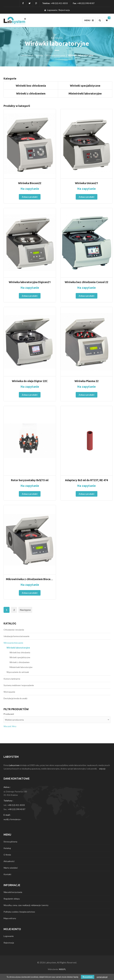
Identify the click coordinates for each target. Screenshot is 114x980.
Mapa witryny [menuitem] (10, 918)
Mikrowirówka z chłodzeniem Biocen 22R (30, 579)
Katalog (39, 55)
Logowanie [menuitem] (52, 10)
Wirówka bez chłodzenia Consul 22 (86, 282)
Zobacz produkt (30, 197)
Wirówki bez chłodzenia (31, 86)
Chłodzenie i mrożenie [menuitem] (14, 630)
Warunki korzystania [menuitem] (13, 892)
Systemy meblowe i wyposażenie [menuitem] (19, 685)
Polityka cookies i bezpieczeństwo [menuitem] (19, 912)
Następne (25, 610)
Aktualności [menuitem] (9, 861)
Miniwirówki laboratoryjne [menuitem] (21, 667)
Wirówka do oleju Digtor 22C (30, 381)
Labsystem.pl (27, 55)
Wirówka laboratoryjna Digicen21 (30, 282)
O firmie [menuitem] (7, 855)
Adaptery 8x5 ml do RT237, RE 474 (86, 480)
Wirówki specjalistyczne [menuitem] (20, 657)
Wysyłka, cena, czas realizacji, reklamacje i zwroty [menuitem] (26, 905)
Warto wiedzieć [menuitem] (11, 868)
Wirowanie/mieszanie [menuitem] (13, 643)
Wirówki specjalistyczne (85, 86)
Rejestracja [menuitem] (64, 10)
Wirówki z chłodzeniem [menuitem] (20, 662)
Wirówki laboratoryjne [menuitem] (18, 648)
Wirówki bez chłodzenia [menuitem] (20, 652)
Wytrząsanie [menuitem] (9, 692)
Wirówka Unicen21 (86, 183)
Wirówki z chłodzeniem (31, 93)
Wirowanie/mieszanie (55, 55)
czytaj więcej (102, 977)
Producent (9, 714)
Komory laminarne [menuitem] (12, 679)
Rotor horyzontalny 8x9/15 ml (30, 480)
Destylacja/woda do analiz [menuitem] (15, 698)
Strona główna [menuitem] (10, 842)
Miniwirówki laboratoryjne (85, 93)
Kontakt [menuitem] (7, 874)
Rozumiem (88, 977)
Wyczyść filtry (10, 726)
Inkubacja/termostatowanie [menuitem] (16, 636)
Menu (89, 20)
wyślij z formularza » (12, 819)
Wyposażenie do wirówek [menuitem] (18, 672)
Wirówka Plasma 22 (87, 381)
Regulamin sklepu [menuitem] (12, 899)
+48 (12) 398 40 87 (17, 809)
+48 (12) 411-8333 (59, 3)
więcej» (102, 769)
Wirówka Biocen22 (30, 183)
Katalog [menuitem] (7, 848)
